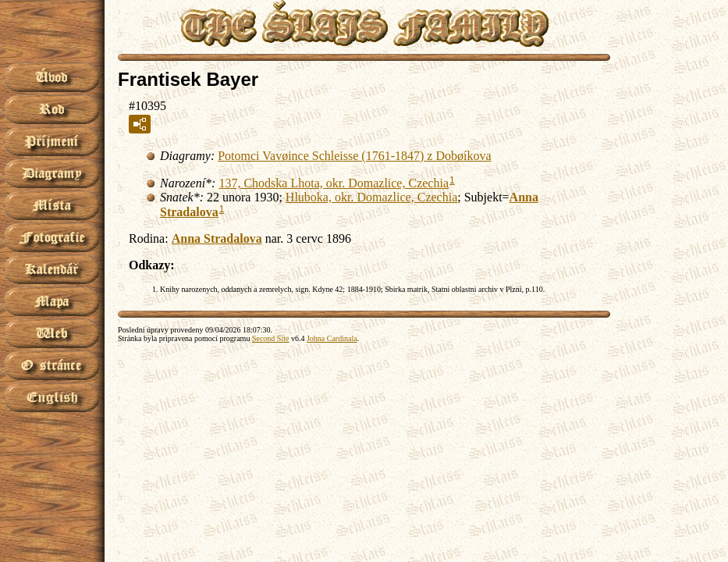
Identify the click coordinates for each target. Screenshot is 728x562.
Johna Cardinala (332, 338)
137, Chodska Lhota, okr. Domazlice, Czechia (334, 183)
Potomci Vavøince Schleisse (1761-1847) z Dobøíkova (354, 156)
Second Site (271, 338)
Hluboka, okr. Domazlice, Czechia (371, 197)
